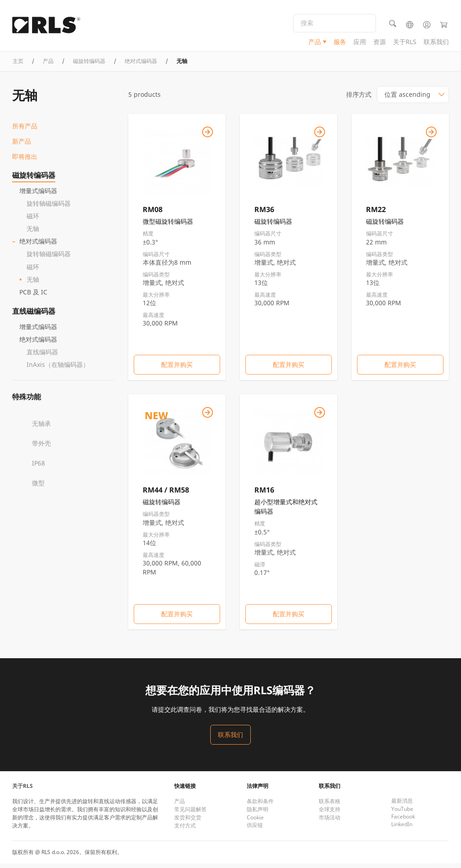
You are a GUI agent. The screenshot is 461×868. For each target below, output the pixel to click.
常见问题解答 (190, 814)
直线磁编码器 (34, 315)
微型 (38, 487)
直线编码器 (42, 356)
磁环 (33, 220)
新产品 (22, 146)
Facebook (403, 821)
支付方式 (185, 830)
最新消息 (402, 805)
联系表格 (330, 806)
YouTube (402, 813)
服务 (340, 43)
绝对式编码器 (38, 246)
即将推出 (25, 161)
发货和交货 (188, 822)
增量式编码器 (38, 195)
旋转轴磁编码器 (49, 208)
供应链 (255, 830)
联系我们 (436, 43)
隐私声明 (258, 814)
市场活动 (330, 822)
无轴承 (41, 427)
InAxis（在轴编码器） (58, 368)
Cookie (255, 822)
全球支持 (330, 814)
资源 (380, 43)
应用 (360, 43)
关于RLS (405, 43)
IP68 (38, 467)
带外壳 (41, 447)
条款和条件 (260, 806)
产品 (315, 43)
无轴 (33, 233)
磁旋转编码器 (34, 180)
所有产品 (25, 130)
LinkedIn (402, 829)
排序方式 (359, 99)
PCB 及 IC (33, 296)
